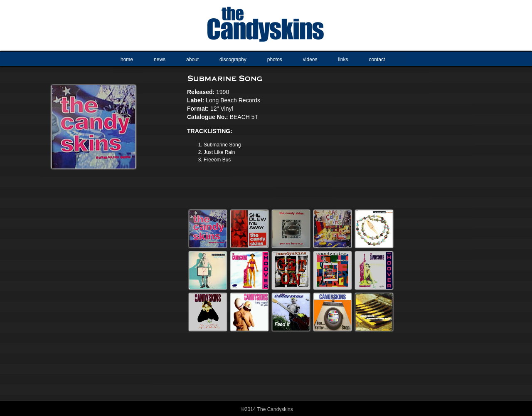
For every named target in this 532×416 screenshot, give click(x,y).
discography (233, 59)
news (160, 59)
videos (310, 59)
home (127, 59)
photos (275, 59)
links (343, 59)
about (192, 59)
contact (377, 59)
